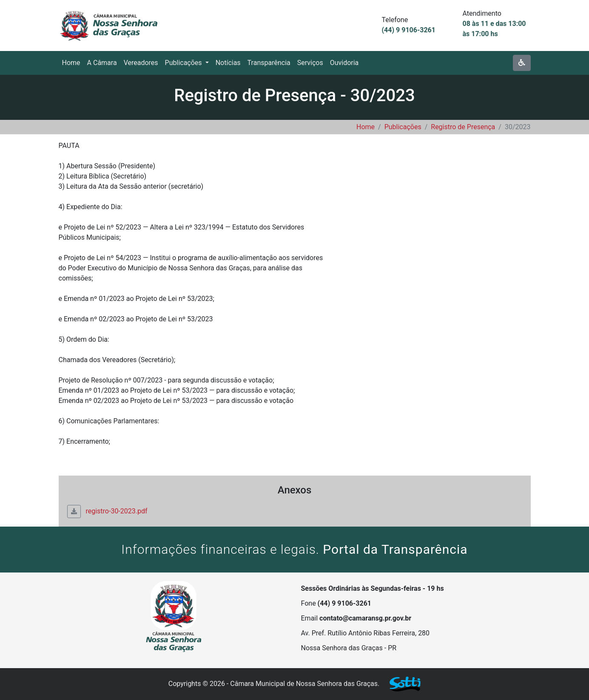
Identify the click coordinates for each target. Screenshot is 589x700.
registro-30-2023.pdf (107, 511)
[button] (187, 63)
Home (366, 127)
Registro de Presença (463, 127)
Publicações (403, 127)
